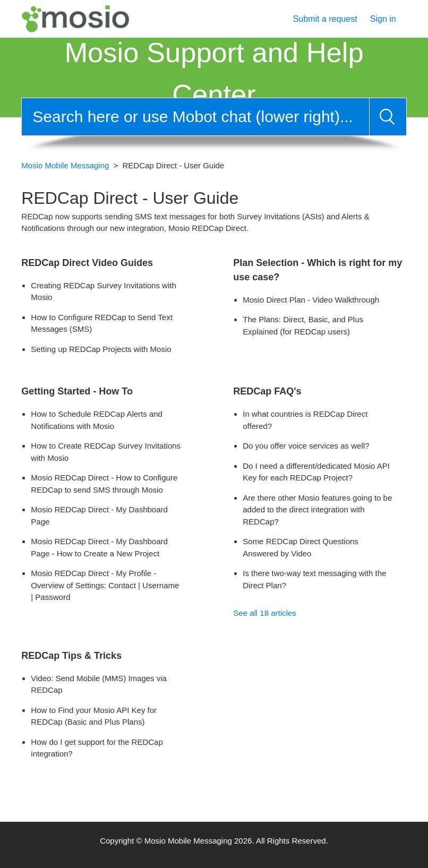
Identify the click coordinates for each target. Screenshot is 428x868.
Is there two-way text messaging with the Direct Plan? (314, 579)
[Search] (195, 117)
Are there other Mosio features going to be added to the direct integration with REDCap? (317, 510)
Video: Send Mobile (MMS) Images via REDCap (99, 684)
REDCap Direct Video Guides (87, 263)
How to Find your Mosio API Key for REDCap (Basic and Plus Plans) (94, 716)
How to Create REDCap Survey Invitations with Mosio (106, 452)
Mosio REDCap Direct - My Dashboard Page (99, 515)
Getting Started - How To (77, 391)
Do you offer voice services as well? (306, 446)
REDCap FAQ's (267, 391)
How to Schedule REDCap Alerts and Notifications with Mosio (97, 420)
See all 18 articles (264, 613)
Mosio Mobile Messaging (65, 165)
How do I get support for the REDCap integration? (97, 748)
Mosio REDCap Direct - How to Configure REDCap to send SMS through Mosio (104, 484)
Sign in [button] (383, 19)
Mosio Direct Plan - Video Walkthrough (311, 300)
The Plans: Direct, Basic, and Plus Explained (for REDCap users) (303, 325)
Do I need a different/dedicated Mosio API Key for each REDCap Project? (316, 472)
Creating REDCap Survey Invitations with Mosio (103, 291)
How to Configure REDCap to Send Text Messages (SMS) (102, 323)
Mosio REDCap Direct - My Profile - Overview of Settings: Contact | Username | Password (105, 585)
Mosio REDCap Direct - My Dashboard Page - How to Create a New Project (99, 547)
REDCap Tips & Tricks (71, 656)
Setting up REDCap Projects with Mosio (101, 349)
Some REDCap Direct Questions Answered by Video (301, 547)
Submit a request (325, 19)
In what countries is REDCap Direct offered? (305, 420)
